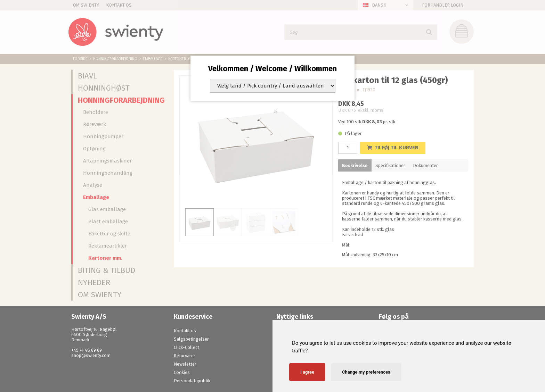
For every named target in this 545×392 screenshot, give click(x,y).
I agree (307, 372)
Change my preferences (366, 372)
